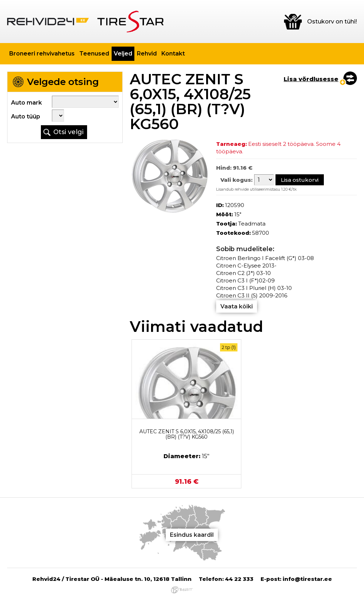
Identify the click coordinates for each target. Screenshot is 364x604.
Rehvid (147, 54)
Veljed (123, 54)
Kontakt (173, 54)
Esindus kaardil (192, 535)
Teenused (94, 54)
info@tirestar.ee (307, 579)
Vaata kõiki (237, 306)
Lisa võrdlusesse (311, 79)
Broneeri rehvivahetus (42, 54)
